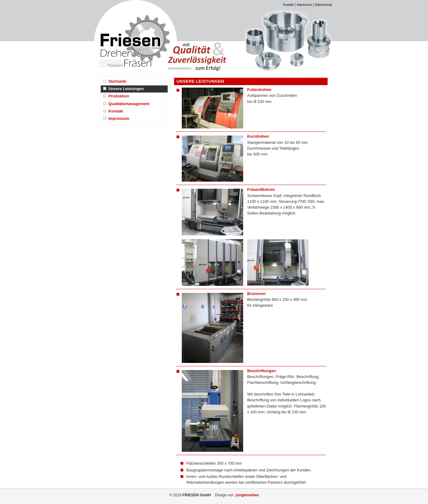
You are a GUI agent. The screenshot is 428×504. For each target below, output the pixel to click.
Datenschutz (324, 5)
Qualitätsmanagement (129, 104)
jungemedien (247, 495)
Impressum (304, 5)
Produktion (119, 96)
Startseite (117, 81)
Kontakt (288, 5)
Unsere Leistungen (126, 89)
